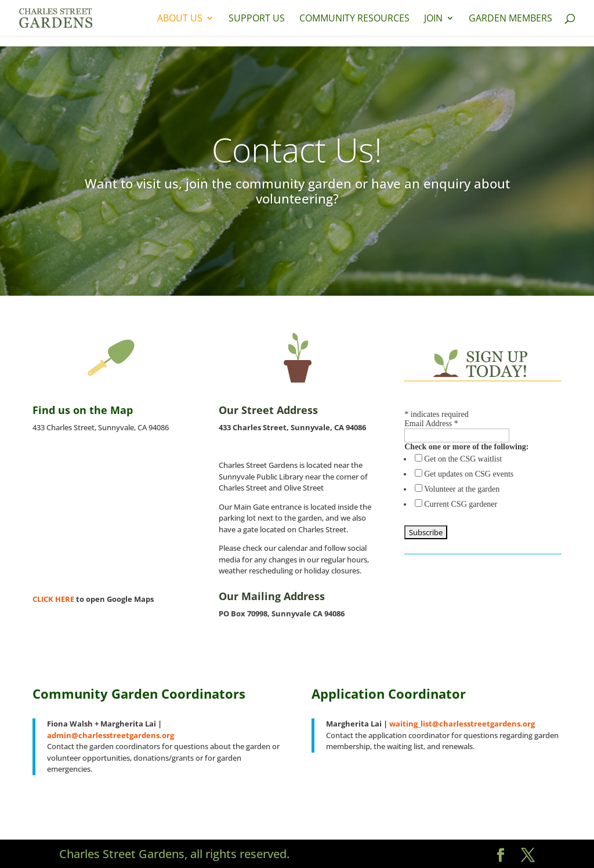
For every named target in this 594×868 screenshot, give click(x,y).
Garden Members (510, 19)
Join (433, 19)
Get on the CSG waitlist (463, 459)
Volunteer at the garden (462, 489)
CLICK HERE (54, 599)
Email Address (431, 424)
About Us (180, 19)
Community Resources (354, 19)
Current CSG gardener (461, 504)
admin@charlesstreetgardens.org (111, 735)
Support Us (257, 19)
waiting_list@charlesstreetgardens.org (462, 724)
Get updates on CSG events (469, 474)
